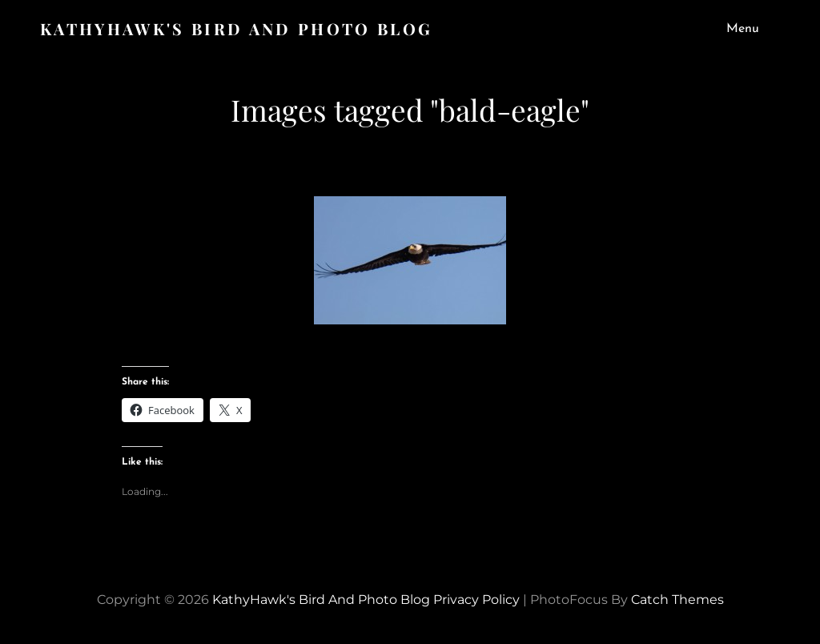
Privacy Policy (476, 600)
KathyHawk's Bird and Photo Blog (236, 28)
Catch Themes (677, 600)
